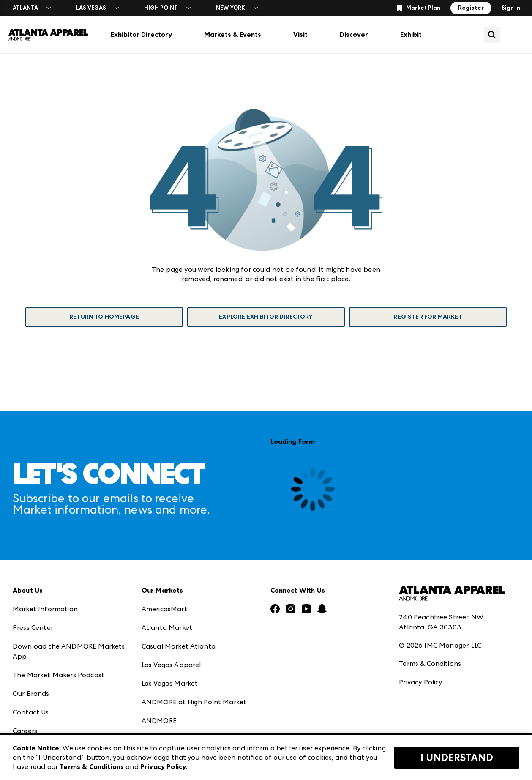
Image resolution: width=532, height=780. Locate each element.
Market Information (45, 609)
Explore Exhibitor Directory (266, 317)
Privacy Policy (420, 682)
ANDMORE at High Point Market (194, 702)
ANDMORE (159, 721)
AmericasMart (164, 609)
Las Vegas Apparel (171, 665)
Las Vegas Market (170, 683)
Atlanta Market (167, 628)
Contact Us (31, 712)
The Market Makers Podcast (59, 675)
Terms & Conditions (430, 664)
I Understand (457, 758)
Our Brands (31, 694)
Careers (25, 731)
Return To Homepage (104, 317)
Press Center (33, 628)
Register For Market (428, 317)
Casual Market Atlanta (179, 646)
